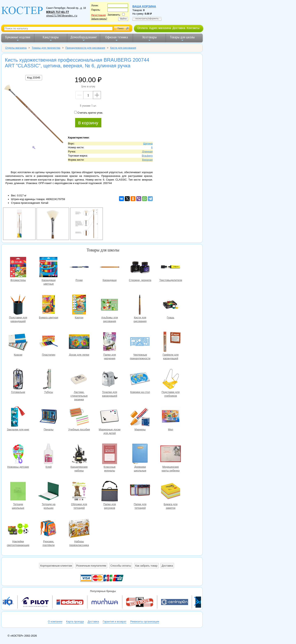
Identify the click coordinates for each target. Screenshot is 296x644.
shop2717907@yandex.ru (62, 16)
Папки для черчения (110, 342)
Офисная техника (117, 38)
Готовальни (18, 380)
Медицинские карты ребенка (171, 454)
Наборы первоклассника (79, 529)
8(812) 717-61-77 (57, 12)
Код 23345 (34, 78)
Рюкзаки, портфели (49, 529)
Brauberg (147, 156)
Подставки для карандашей (18, 305)
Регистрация (98, 15)
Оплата (142, 28)
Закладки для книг (18, 417)
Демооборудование (84, 38)
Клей (49, 454)
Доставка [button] (167, 566)
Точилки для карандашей (110, 380)
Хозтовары (149, 38)
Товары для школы (182, 38)
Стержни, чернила (140, 268)
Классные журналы (110, 454)
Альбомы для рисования (110, 305)
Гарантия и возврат (115, 622)
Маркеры (140, 417)
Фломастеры (18, 268)
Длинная (147, 151)
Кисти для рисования (140, 305)
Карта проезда (75, 622)
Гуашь (171, 305)
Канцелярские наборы (79, 454)
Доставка (179, 28)
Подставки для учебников (171, 380)
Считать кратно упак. (89, 113)
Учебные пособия (79, 417)
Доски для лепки (79, 342)
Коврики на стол (140, 380)
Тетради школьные (18, 492)
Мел (171, 417)
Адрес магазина (160, 28)
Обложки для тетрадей (79, 492)
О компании (55, 622)
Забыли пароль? (99, 19)
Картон (79, 305)
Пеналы (49, 417)
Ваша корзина (144, 6)
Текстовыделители (171, 268)
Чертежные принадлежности (140, 342)
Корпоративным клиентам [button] (56, 566)
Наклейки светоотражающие (18, 529)
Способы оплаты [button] (121, 566)
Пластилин (49, 342)
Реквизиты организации (145, 622)
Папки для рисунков (110, 492)
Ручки (79, 268)
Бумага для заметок (171, 492)
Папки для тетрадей (140, 492)
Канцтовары (51, 38)
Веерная (147, 160)
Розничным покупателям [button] (91, 566)
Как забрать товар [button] (146, 566)
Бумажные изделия (18, 38)
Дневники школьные (140, 454)
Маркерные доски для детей (110, 417)
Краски (18, 342)
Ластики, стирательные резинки (79, 380)
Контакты (193, 28)
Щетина (148, 143)
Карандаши (110, 268)
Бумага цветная (49, 305)
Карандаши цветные (49, 268)
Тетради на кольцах (49, 492)
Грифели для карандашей (171, 342)
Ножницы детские (18, 454)
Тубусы (49, 380)
